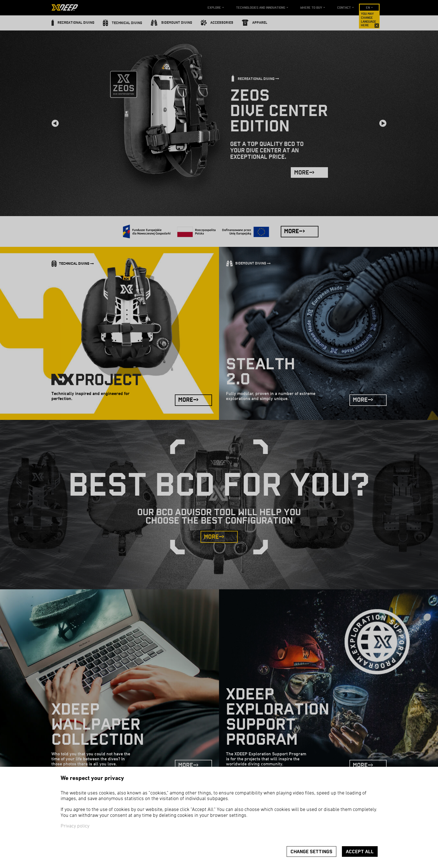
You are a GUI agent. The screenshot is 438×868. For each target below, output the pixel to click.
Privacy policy (75, 826)
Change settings (311, 852)
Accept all (360, 852)
